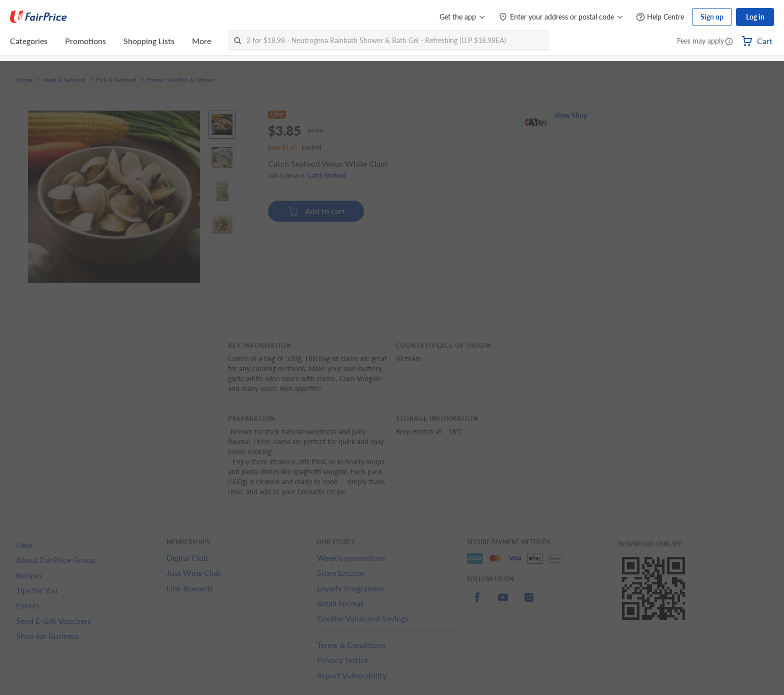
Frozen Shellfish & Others (180, 80)
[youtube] (503, 603)
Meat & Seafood (64, 80)
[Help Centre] (660, 17)
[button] (729, 42)
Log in (755, 17)
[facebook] (477, 603)
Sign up (712, 17)
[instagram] (529, 603)
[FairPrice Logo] (38, 17)
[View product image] (222, 125)
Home (24, 80)
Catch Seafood (327, 180)
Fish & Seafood (116, 80)
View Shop (571, 145)
